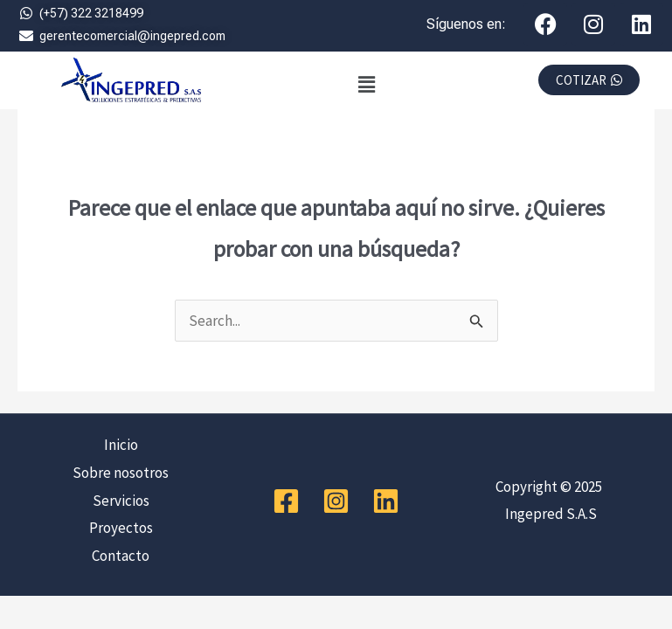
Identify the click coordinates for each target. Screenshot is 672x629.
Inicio (121, 445)
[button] (367, 84)
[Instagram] (336, 501)
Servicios (121, 501)
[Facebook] (286, 501)
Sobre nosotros (121, 473)
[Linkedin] (386, 501)
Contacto (121, 556)
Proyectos (121, 528)
